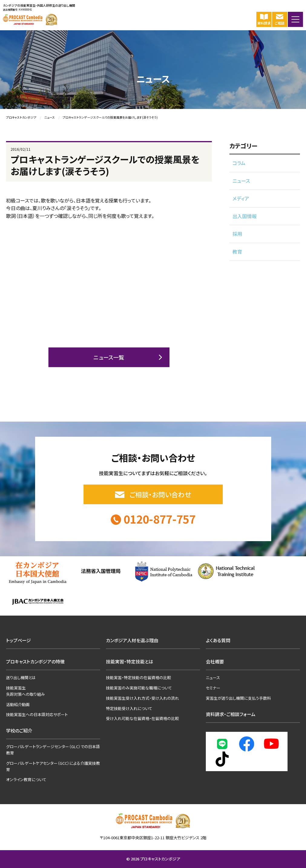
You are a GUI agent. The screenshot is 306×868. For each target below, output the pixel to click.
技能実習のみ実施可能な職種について (139, 688)
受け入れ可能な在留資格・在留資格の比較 (142, 718)
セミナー (213, 688)
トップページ (18, 640)
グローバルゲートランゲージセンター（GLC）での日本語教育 (53, 750)
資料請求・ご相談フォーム (231, 714)
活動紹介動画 (18, 704)
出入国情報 (245, 216)
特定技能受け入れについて (129, 708)
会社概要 (215, 661)
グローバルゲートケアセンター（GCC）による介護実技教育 (53, 766)
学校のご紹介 (19, 730)
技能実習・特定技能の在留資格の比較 (138, 677)
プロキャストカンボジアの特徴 (35, 661)
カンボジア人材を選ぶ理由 (132, 640)
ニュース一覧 (109, 357)
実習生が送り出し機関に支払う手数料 (238, 698)
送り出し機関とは (21, 677)
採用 (237, 234)
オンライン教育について (26, 779)
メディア (241, 198)
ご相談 (280, 19)
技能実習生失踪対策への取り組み (25, 691)
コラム (239, 163)
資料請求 (264, 19)
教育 (237, 252)
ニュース (241, 181)
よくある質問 (218, 640)
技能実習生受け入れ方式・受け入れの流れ (142, 698)
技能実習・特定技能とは (130, 661)
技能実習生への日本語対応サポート (37, 714)
